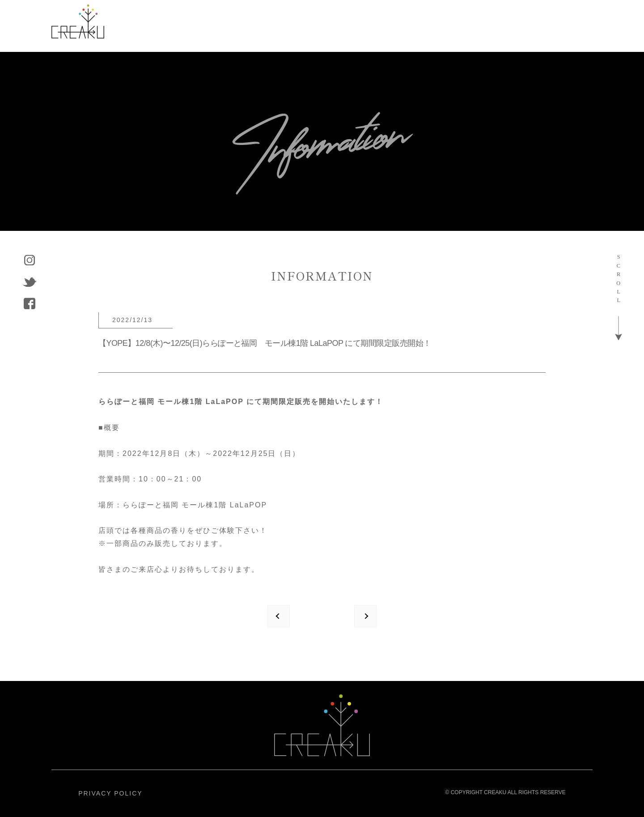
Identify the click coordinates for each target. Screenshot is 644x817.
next (365, 616)
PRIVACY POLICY (110, 793)
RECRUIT (483, 26)
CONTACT (556, 26)
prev (279, 616)
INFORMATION (400, 26)
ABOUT (172, 26)
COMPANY (316, 26)
